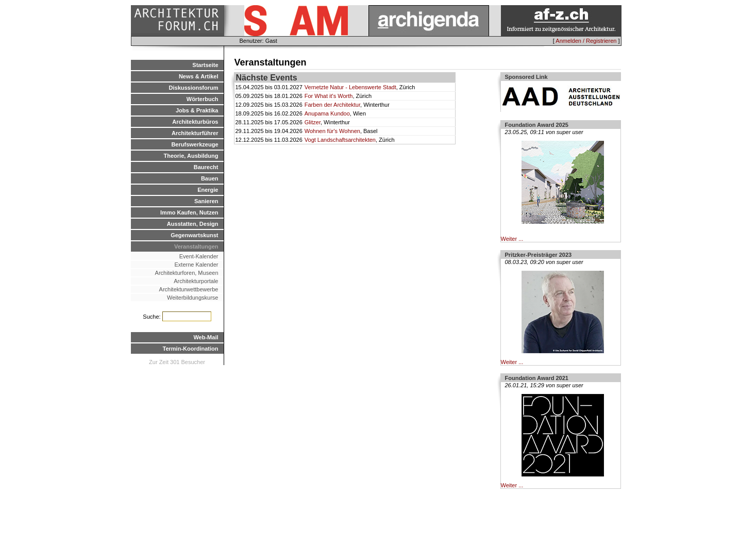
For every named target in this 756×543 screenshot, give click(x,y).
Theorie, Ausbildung (191, 156)
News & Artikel (199, 76)
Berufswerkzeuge (195, 144)
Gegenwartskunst (194, 235)
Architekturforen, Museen (187, 273)
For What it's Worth (329, 96)
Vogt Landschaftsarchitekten (340, 140)
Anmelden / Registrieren (586, 41)
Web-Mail (206, 337)
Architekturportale (196, 281)
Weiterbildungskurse (192, 298)
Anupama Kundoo (327, 113)
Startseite (205, 65)
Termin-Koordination (191, 349)
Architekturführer (195, 133)
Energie (208, 190)
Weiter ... (512, 239)
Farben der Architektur (332, 105)
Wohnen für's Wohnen (332, 131)
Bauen (210, 178)
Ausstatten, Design (193, 224)
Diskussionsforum (194, 88)
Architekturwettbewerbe (189, 289)
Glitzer (313, 122)
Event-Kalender (199, 256)
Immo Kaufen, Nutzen (189, 212)
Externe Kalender (197, 265)
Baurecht (206, 167)
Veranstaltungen (196, 246)
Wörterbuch (203, 99)
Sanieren (206, 201)
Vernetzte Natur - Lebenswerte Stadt (350, 87)
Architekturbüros (195, 122)
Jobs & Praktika (197, 110)
